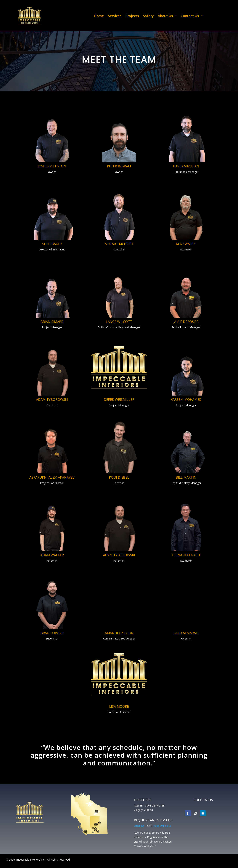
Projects (132, 16)
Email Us (139, 826)
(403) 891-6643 (162, 826)
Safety (148, 16)
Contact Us (190, 16)
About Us (165, 16)
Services (115, 16)
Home (99, 16)
